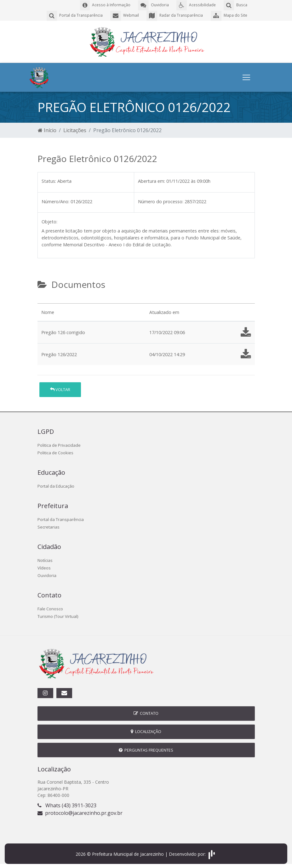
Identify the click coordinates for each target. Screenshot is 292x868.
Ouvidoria (47, 574)
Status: (49, 180)
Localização (146, 731)
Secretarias (49, 526)
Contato (146, 713)
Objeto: (49, 221)
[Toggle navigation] (246, 77)
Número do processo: (161, 201)
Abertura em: (152, 180)
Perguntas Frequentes (146, 749)
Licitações (75, 130)
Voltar (60, 389)
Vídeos (44, 567)
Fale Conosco (50, 608)
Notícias (45, 559)
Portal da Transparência (61, 518)
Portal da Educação (56, 485)
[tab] (43, 300)
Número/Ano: (55, 201)
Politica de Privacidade (59, 444)
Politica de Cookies (55, 452)
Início (47, 130)
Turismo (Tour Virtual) (58, 615)
